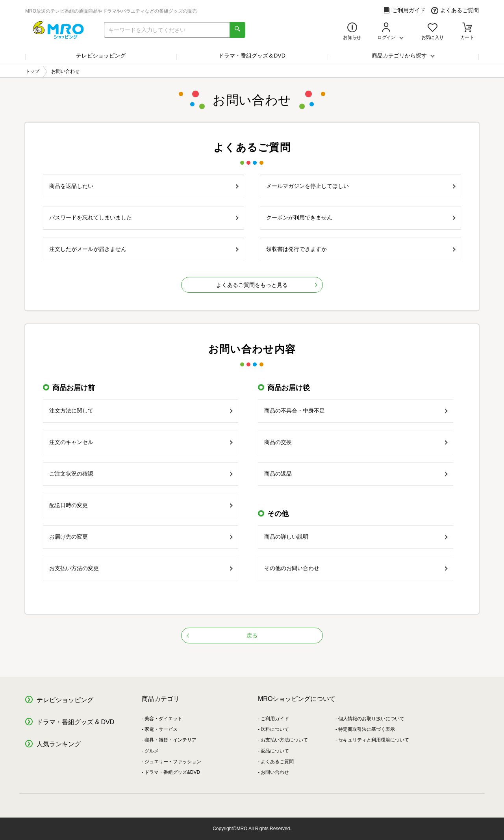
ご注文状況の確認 (141, 474)
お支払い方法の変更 (141, 568)
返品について (275, 751)
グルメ (152, 751)
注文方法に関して (141, 411)
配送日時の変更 (141, 505)
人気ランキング (59, 744)
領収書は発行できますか (361, 249)
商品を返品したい (144, 186)
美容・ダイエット (163, 719)
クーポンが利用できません (361, 217)
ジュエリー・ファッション (173, 762)
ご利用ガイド (404, 10)
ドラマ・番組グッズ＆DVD (252, 56)
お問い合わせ (275, 772)
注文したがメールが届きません (144, 249)
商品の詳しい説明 (356, 537)
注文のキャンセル (141, 442)
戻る (222, 636)
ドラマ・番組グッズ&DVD (172, 772)
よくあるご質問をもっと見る (252, 285)
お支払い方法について (284, 740)
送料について (275, 729)
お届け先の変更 (141, 537)
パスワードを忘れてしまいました (144, 217)
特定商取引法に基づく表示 (367, 729)
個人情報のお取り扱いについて (371, 719)
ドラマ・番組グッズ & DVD (75, 722)
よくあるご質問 (455, 10)
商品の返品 (356, 474)
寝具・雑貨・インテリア (170, 740)
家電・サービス (161, 729)
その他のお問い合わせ (356, 568)
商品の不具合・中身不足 (356, 411)
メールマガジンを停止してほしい (361, 186)
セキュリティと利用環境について (374, 740)
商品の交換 (356, 442)
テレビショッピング (101, 56)
